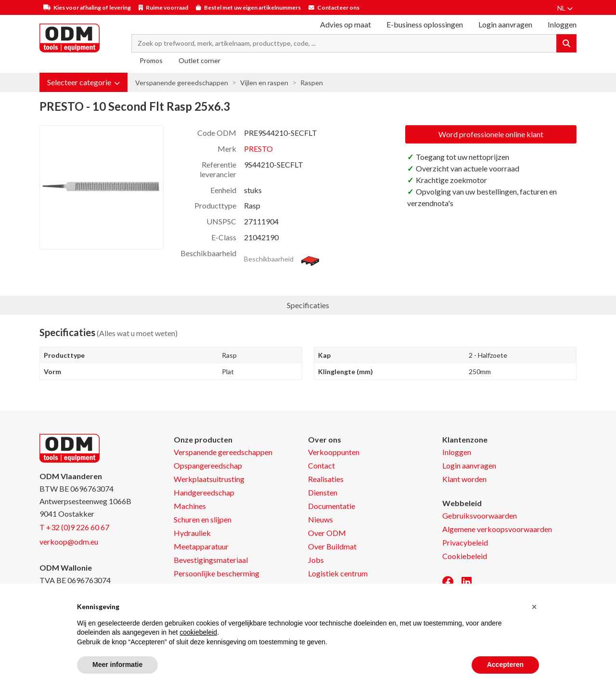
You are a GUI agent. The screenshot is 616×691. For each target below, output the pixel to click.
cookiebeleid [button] (198, 632)
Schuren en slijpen (203, 519)
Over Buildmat (332, 546)
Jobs (316, 560)
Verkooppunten (334, 452)
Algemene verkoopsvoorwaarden (497, 529)
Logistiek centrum (338, 573)
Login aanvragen (505, 24)
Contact (321, 465)
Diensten (323, 492)
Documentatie (332, 506)
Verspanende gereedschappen (182, 83)
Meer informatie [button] (117, 665)
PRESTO (258, 149)
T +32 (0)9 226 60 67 (74, 527)
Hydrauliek (192, 533)
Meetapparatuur (201, 546)
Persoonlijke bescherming (217, 573)
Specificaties (308, 305)
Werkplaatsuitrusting (209, 479)
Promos (151, 60)
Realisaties (326, 479)
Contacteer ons (338, 7)
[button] (83, 82)
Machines (190, 506)
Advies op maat (346, 24)
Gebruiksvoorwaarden (480, 515)
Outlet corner (199, 60)
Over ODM (327, 533)
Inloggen (457, 452)
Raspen (312, 83)
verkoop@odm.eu (69, 541)
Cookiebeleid (465, 556)
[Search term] (344, 43)
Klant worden (464, 479)
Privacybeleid (465, 542)
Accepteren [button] (505, 665)
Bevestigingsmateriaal (211, 560)
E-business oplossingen (425, 24)
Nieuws (321, 519)
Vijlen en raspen (264, 83)
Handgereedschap (204, 492)
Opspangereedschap (208, 465)
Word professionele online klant (491, 134)
